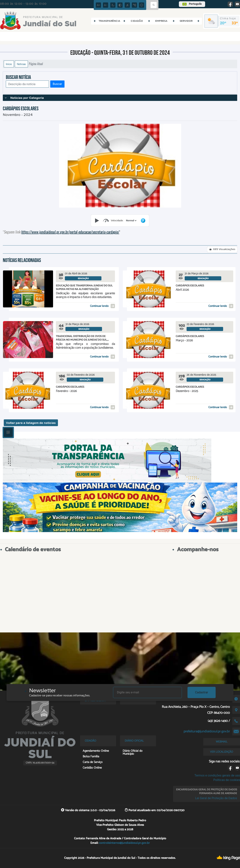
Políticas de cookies (227, 780)
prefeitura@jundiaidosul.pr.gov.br (207, 731)
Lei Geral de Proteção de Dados (216, 798)
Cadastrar (202, 692)
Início (9, 64)
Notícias (21, 64)
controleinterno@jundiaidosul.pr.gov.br (124, 843)
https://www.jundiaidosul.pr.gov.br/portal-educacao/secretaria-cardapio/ (70, 232)
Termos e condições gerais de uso (217, 775)
